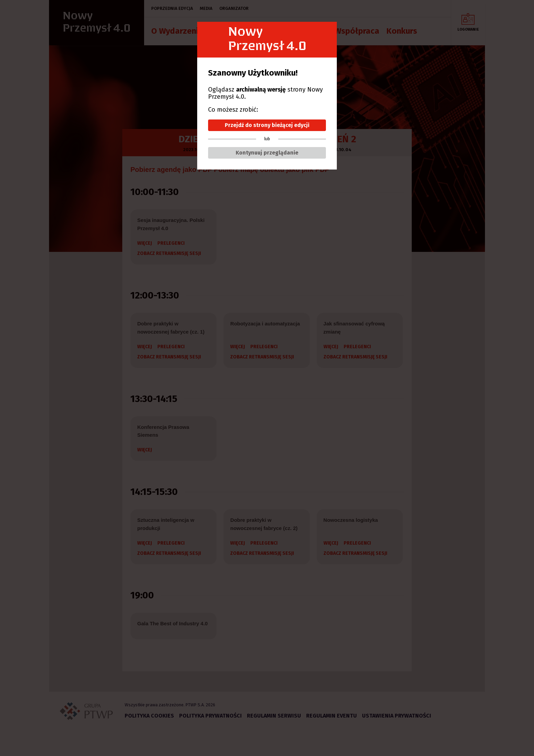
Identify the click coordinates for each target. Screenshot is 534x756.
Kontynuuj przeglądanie (267, 153)
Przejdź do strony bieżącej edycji (267, 125)
